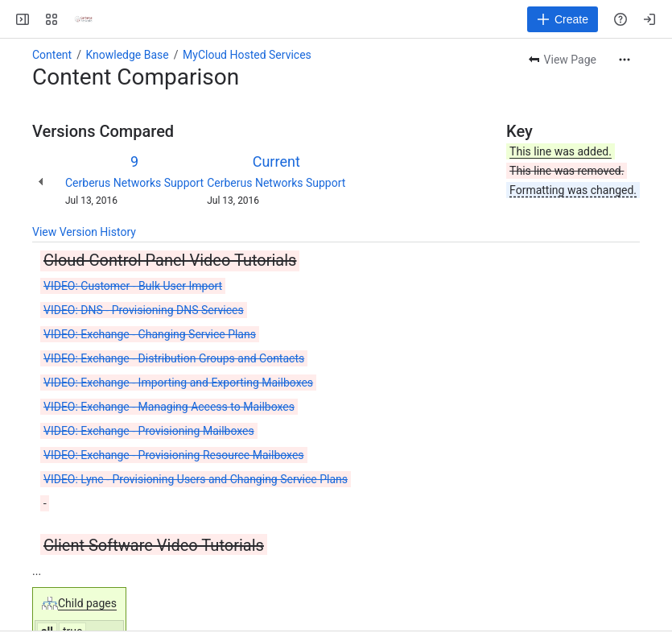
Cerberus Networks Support (134, 183)
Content (52, 55)
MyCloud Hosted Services (247, 55)
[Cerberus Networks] (84, 19)
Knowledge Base (127, 55)
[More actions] (625, 60)
